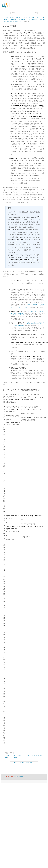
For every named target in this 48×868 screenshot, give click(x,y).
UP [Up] (27, 763)
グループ (9, 755)
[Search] (36, 13)
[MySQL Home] (6, 4)
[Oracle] (8, 777)
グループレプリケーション (33, 18)
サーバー (11, 757)
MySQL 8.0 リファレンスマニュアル (13, 18)
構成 (41, 755)
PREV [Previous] (15, 763)
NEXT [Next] (33, 763)
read (16, 757)
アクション (26, 755)
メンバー (15, 755)
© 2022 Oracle (18, 777)
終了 (20, 755)
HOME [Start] (22, 763)
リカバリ (33, 755)
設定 (38, 755)
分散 (6, 757)
